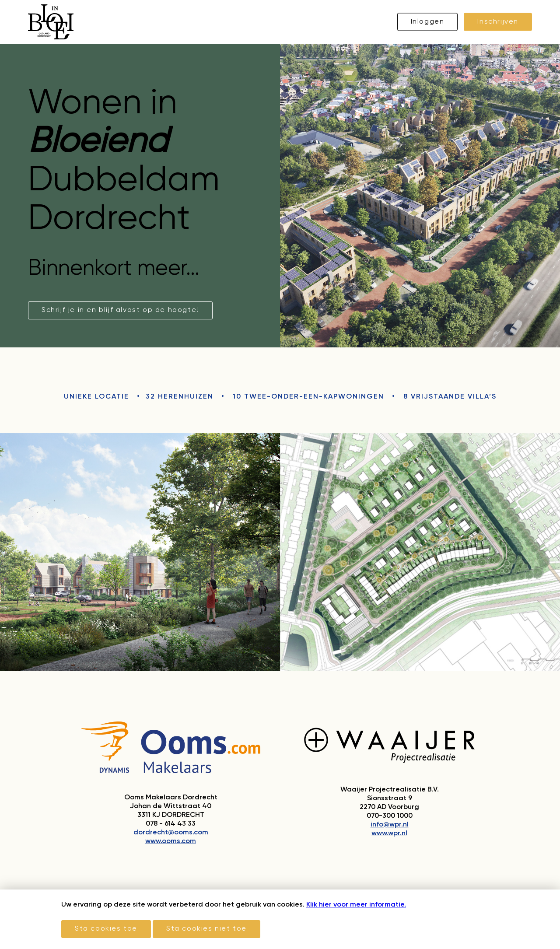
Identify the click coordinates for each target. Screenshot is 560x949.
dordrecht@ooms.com (171, 833)
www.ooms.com (171, 841)
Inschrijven (498, 22)
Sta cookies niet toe (206, 929)
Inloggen (428, 22)
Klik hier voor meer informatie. (356, 905)
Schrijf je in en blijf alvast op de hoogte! (120, 310)
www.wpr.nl (389, 833)
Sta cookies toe (106, 929)
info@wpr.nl (390, 825)
